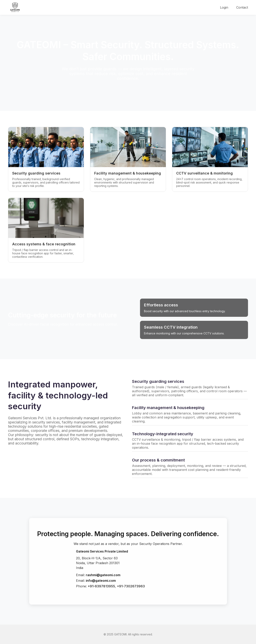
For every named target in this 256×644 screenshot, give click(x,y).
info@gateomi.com (101, 581)
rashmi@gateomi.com (103, 575)
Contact (242, 7)
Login (224, 7)
